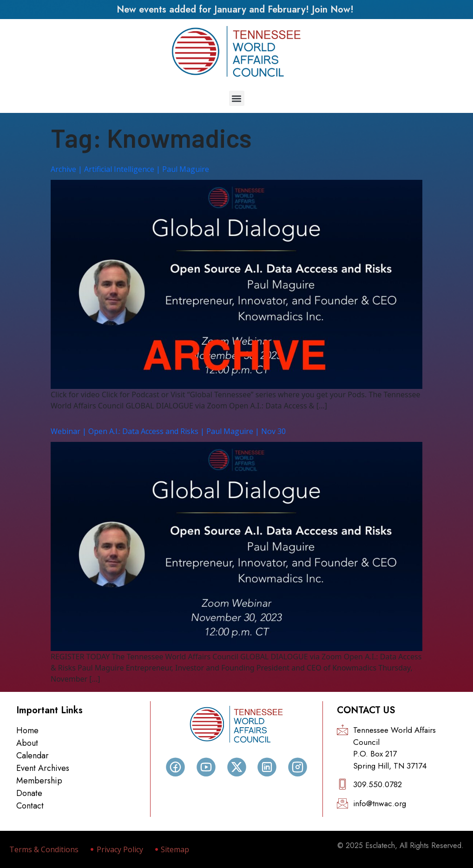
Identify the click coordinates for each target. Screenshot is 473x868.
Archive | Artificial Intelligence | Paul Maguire (130, 169)
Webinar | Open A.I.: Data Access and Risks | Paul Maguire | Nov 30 (168, 431)
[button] (237, 98)
